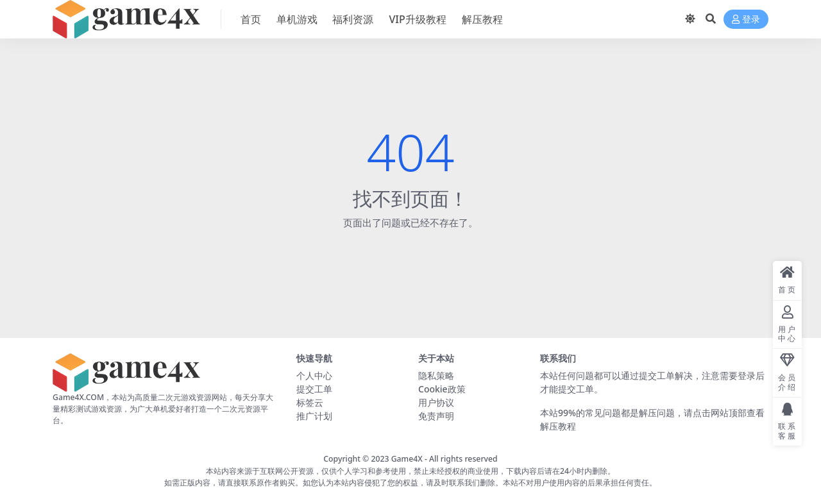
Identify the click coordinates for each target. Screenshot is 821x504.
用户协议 (436, 402)
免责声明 (436, 416)
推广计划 (314, 416)
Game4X (407, 459)
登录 (746, 20)
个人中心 (314, 375)
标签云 (310, 402)
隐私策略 (436, 375)
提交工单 (314, 389)
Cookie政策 (442, 389)
